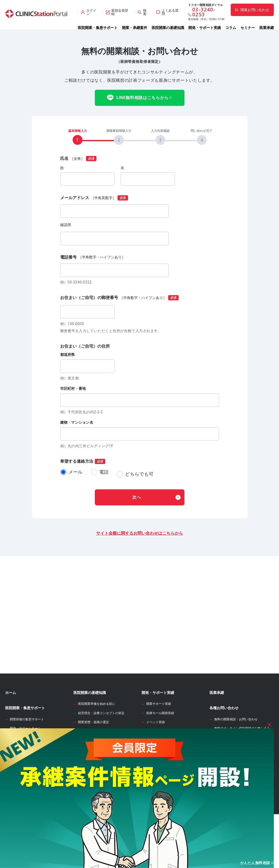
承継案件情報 (16, 788)
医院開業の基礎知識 (168, 28)
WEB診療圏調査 (154, 762)
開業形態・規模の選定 (94, 747)
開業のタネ (151, 792)
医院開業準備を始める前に (97, 729)
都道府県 (68, 355)
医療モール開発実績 (160, 738)
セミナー (248, 28)
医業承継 (267, 28)
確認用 (66, 225)
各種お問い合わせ (224, 733)
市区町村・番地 (73, 388)
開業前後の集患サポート (27, 744)
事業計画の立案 (89, 783)
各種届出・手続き (90, 820)
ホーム (11, 717)
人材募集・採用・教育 (94, 811)
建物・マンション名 (77, 422)
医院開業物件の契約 (92, 792)
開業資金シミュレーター (161, 777)
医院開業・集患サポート (98, 28)
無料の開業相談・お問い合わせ (236, 744)
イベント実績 (156, 747)
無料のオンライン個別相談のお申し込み (242, 753)
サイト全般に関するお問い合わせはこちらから (139, 529)
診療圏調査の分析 (90, 765)
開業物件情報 (16, 768)
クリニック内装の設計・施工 (98, 802)
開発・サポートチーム (25, 753)
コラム (231, 28)
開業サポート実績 (159, 729)
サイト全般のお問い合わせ (233, 762)
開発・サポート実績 (205, 28)
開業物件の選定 (89, 774)
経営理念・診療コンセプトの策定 (101, 738)
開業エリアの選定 (90, 756)
